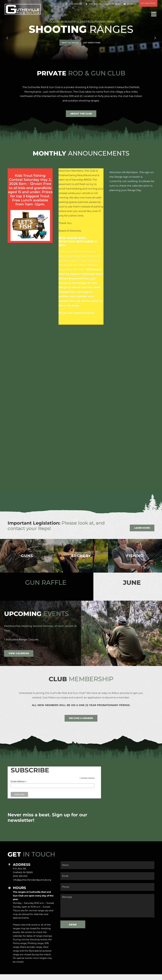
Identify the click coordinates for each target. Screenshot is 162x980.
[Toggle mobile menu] (154, 14)
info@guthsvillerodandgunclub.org (32, 880)
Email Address (19, 782)
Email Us (132, 4)
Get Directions (148, 3)
